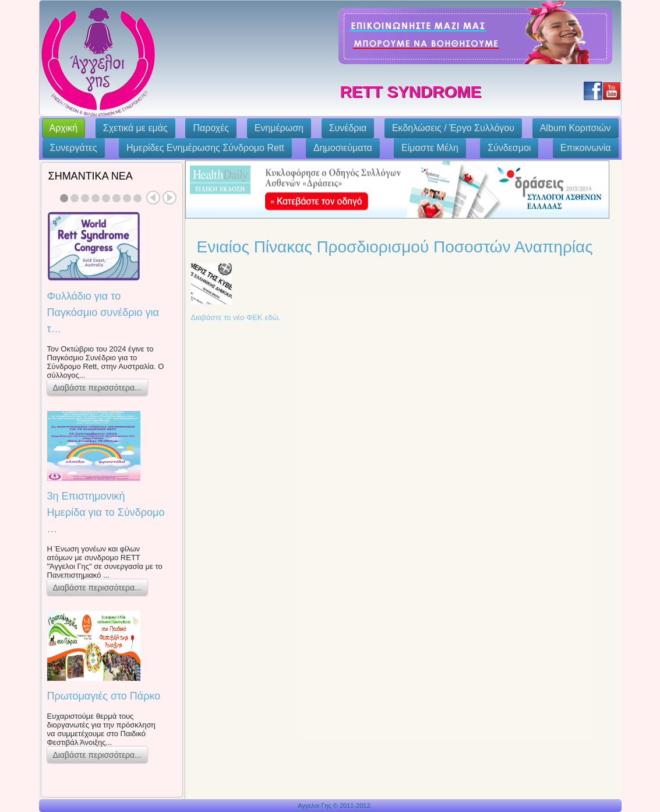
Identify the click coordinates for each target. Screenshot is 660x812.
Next (170, 198)
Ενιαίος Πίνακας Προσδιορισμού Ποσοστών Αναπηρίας (395, 247)
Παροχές (211, 128)
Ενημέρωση (279, 128)
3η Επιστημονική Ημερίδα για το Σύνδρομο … (106, 512)
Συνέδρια (348, 128)
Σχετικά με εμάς (135, 128)
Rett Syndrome (410, 92)
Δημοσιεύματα (343, 148)
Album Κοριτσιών (576, 128)
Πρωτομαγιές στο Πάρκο (104, 696)
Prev (153, 198)
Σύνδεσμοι (509, 148)
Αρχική (64, 128)
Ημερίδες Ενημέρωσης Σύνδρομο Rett (205, 148)
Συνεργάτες (74, 148)
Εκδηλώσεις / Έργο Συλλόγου (453, 128)
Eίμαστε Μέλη (430, 148)
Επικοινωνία (586, 148)
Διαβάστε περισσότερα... (97, 388)
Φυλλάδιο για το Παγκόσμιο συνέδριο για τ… (103, 312)
